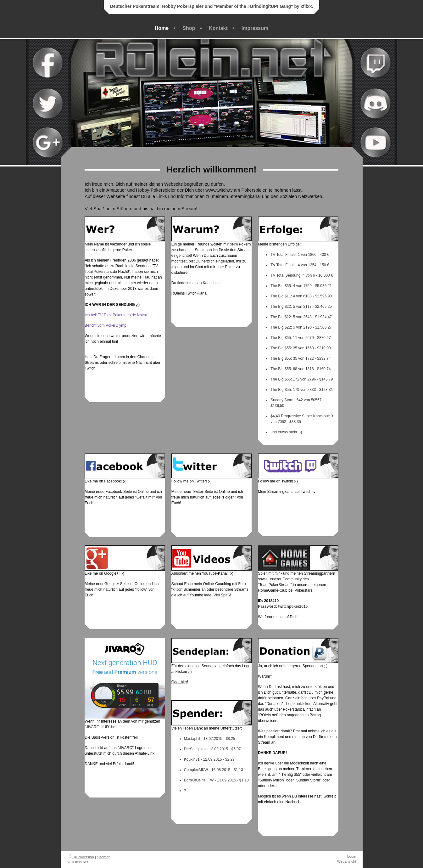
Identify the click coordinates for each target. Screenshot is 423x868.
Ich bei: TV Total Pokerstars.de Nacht (116, 315)
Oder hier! (180, 682)
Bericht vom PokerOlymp (106, 325)
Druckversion (81, 857)
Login (352, 856)
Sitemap (104, 857)
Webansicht (347, 861)
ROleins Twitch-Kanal (189, 293)
